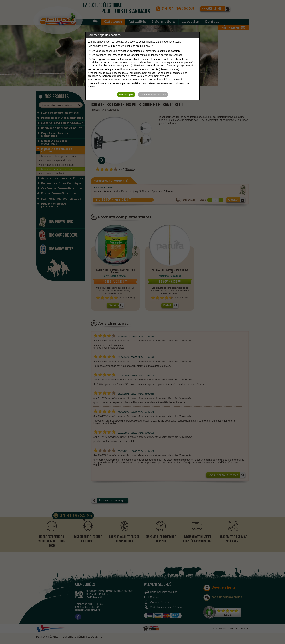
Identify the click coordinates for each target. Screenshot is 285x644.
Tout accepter (126, 94)
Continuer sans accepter (153, 94)
